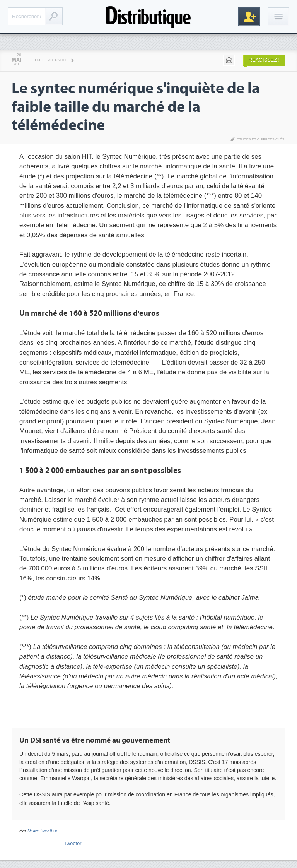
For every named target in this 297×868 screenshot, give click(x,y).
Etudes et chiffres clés (260, 139)
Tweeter (73, 843)
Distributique (148, 16)
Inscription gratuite (249, 17)
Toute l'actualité (50, 60)
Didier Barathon (43, 830)
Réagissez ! (264, 60)
